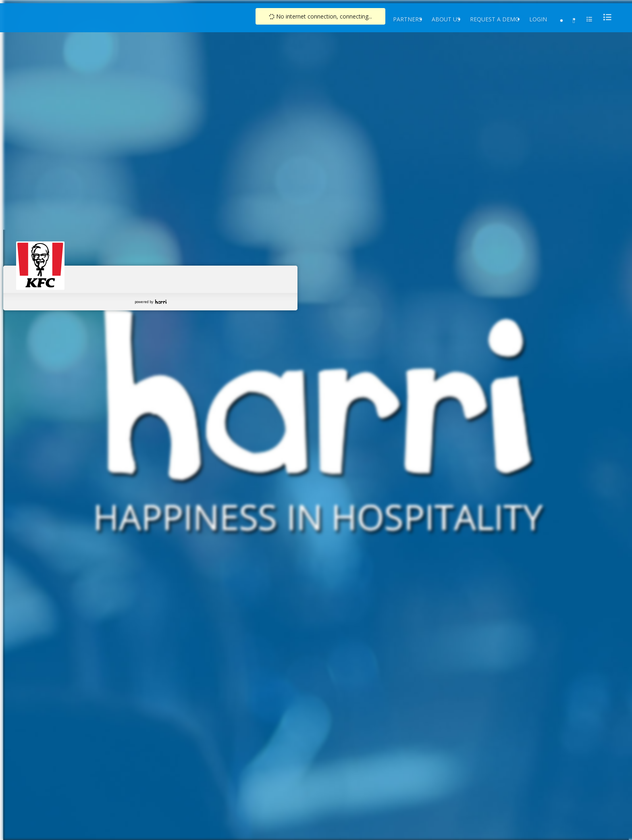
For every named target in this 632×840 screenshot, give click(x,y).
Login (538, 19)
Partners (407, 19)
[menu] (605, 17)
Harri (161, 302)
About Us (446, 19)
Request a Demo (495, 19)
